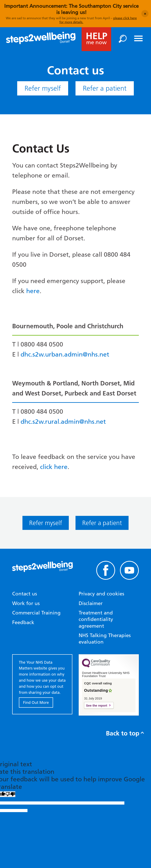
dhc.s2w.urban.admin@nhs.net (65, 354)
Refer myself (43, 88)
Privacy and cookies (101, 594)
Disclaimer (91, 603)
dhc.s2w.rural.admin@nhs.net (63, 422)
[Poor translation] (10, 794)
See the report (97, 705)
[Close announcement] (145, 14)
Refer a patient (105, 88)
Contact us (25, 594)
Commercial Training (36, 613)
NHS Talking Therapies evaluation (105, 639)
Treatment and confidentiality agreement (96, 619)
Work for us (26, 603)
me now (96, 38)
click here (54, 467)
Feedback (23, 622)
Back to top (125, 733)
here (33, 291)
